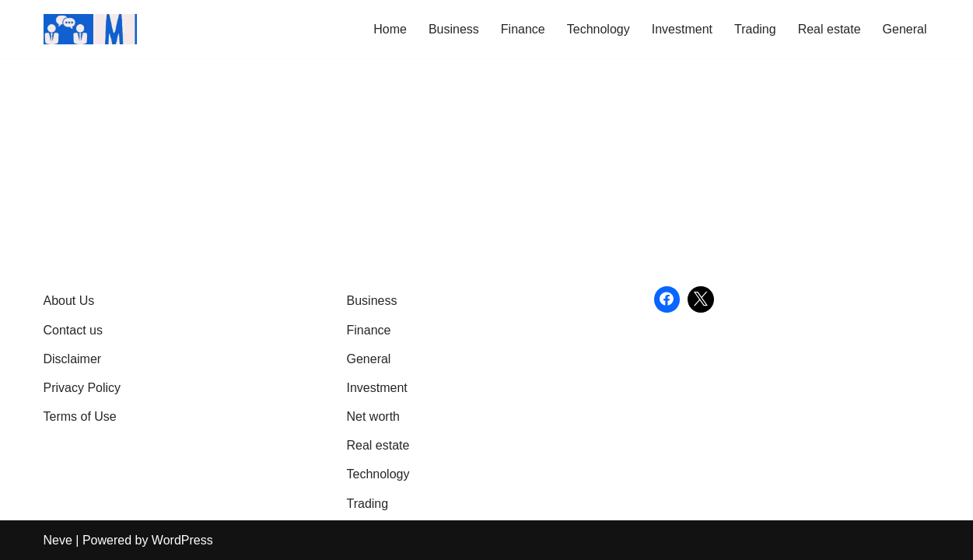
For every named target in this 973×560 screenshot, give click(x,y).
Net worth (373, 416)
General (905, 29)
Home (390, 29)
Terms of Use (80, 416)
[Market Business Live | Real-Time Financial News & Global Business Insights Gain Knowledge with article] (90, 29)
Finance (523, 29)
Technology (598, 29)
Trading (755, 29)
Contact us (73, 330)
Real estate (829, 29)
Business (454, 29)
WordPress (182, 540)
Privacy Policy (82, 388)
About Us (69, 301)
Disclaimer (73, 359)
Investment (682, 29)
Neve (58, 540)
